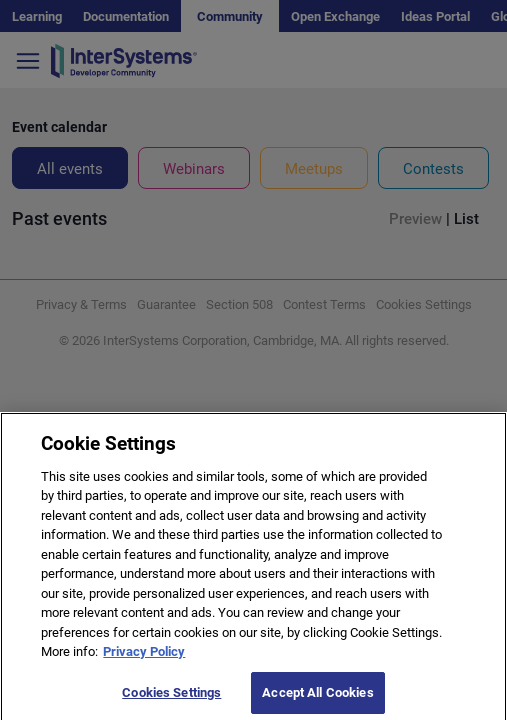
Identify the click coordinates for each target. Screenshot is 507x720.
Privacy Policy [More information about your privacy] (144, 657)
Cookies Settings (171, 698)
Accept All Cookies (317, 698)
